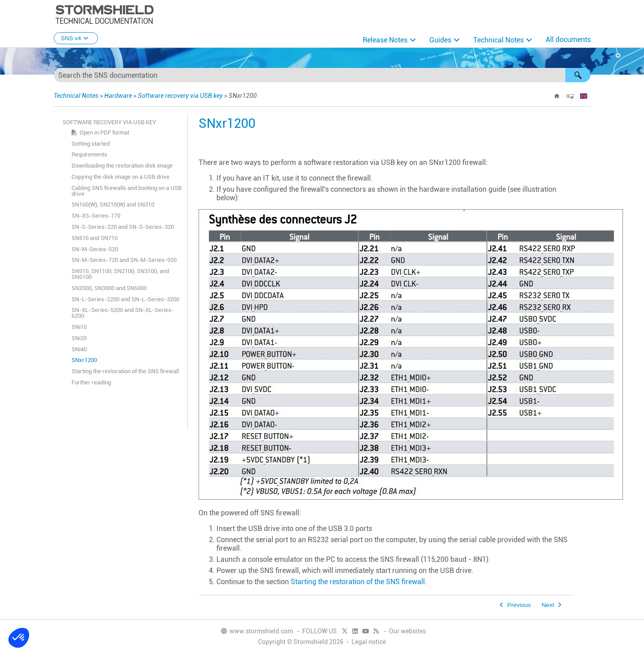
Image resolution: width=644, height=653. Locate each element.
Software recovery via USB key (180, 96)
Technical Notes (498, 40)
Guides (440, 40)
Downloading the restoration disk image (122, 166)
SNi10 (79, 327)
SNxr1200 (84, 360)
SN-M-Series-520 (95, 249)
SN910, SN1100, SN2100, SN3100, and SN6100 (120, 274)
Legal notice (369, 642)
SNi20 (79, 338)
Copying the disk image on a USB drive (121, 177)
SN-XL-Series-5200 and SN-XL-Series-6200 (123, 313)
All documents (568, 40)
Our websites (407, 631)
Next (548, 605)
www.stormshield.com (256, 631)
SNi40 (79, 349)
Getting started (91, 144)
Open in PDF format (104, 133)
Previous (519, 605)
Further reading (91, 382)
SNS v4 (76, 38)
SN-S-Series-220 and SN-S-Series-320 (123, 227)
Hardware (118, 96)
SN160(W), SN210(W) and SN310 (113, 204)
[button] (578, 75)
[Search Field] (322, 75)
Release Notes (385, 40)
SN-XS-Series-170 (96, 216)
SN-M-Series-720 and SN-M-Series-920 (124, 260)
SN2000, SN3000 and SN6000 (109, 288)
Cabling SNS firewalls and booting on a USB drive (127, 191)
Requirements (89, 154)
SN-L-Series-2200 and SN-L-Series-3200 (125, 299)
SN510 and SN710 (95, 238)
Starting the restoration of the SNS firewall (125, 371)
